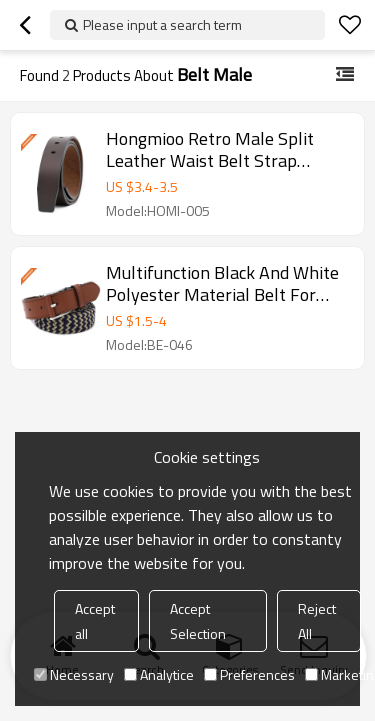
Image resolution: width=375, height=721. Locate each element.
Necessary (74, 674)
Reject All (317, 621)
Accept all (95, 621)
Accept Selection (198, 621)
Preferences (249, 674)
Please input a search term (162, 24)
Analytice (159, 674)
